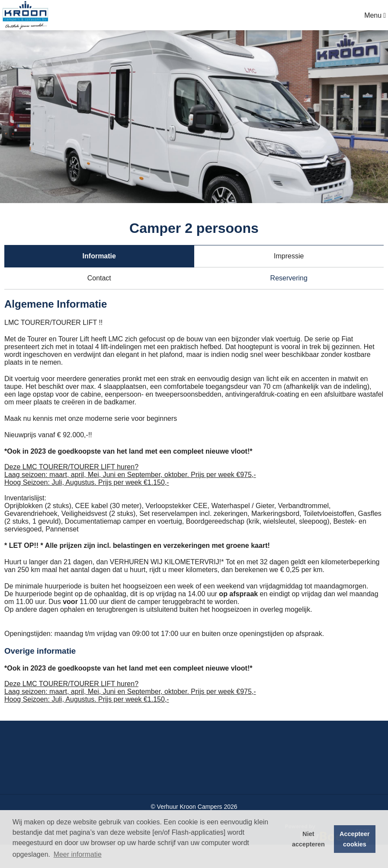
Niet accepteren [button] (308, 839)
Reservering (289, 278)
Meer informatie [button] (78, 854)
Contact (99, 278)
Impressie (289, 256)
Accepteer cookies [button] (355, 839)
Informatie (99, 256)
